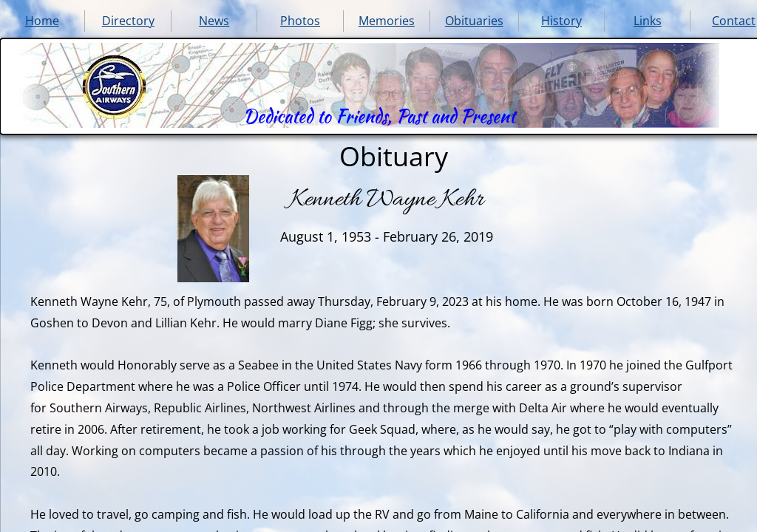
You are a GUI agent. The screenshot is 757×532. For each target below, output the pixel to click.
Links (648, 21)
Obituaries (474, 21)
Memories (387, 21)
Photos (300, 21)
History (561, 21)
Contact (734, 21)
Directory (128, 21)
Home (42, 21)
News (214, 21)
